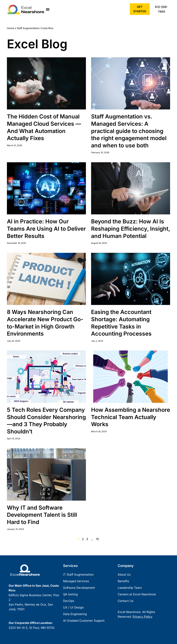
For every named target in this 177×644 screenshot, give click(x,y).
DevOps (69, 601)
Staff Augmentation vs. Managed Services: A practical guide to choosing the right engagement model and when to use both (129, 131)
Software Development (79, 588)
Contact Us (126, 601)
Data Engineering (75, 614)
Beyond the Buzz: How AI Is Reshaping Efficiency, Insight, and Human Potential (131, 229)
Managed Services (76, 581)
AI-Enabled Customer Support (84, 621)
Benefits (123, 581)
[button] (48, 9)
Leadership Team (130, 588)
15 (97, 539)
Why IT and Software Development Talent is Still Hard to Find (42, 515)
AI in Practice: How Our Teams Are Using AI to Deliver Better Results (46, 229)
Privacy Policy (143, 617)
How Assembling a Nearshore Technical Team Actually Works (131, 417)
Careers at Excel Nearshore (137, 594)
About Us (124, 575)
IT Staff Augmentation (78, 575)
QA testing (70, 594)
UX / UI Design (73, 608)
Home (10, 28)
